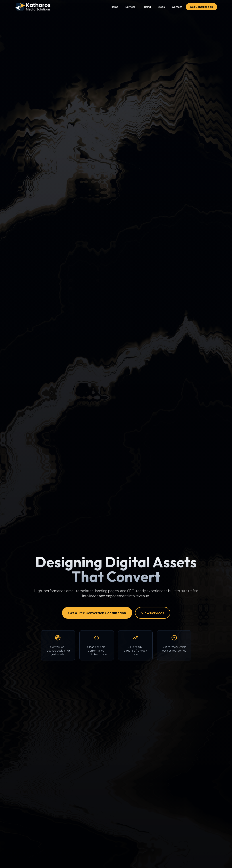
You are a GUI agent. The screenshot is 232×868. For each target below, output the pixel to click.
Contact (177, 7)
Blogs (161, 7)
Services (130, 7)
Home (115, 7)
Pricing (147, 7)
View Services (153, 613)
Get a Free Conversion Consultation (97, 613)
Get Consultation (201, 7)
